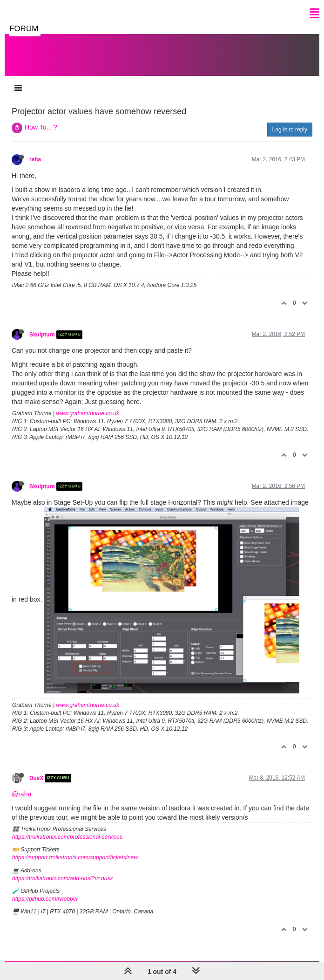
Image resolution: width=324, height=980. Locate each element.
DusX (36, 778)
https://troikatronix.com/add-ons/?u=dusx (62, 878)
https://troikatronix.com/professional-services (67, 837)
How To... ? (41, 127)
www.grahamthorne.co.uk (88, 413)
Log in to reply (290, 130)
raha (35, 159)
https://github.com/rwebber (45, 899)
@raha (21, 794)
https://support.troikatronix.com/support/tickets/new (75, 857)
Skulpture (42, 335)
